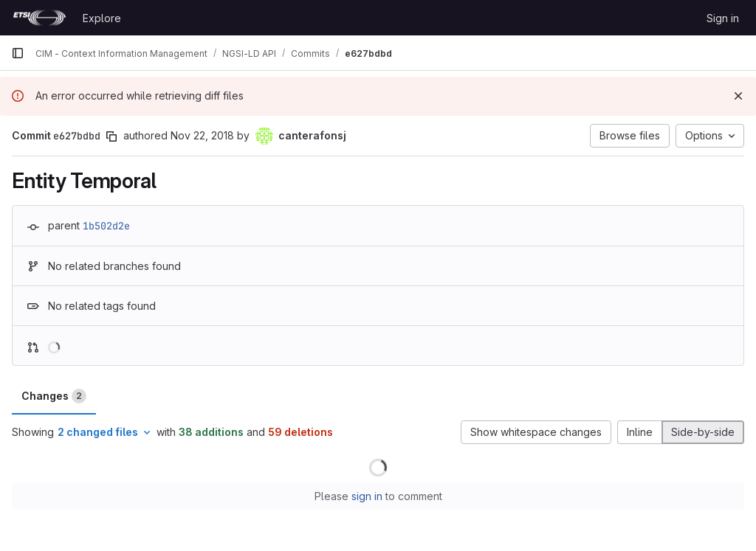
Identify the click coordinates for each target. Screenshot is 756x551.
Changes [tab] (54, 396)
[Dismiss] (738, 96)
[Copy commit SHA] (111, 136)
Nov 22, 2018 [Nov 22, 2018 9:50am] (202, 135)
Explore (102, 18)
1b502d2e (106, 226)
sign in (367, 496)
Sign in (723, 18)
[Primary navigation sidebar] (18, 53)
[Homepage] (39, 18)
